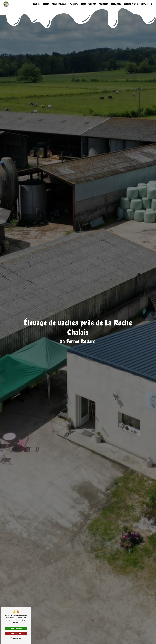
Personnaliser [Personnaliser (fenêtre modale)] (16, 638)
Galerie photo (131, 4)
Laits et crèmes (89, 4)
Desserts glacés (60, 4)
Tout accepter (16, 629)
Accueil (37, 4)
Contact (145, 4)
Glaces (46, 4)
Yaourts (74, 4)
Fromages (103, 4)
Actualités (116, 4)
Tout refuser (16, 633)
